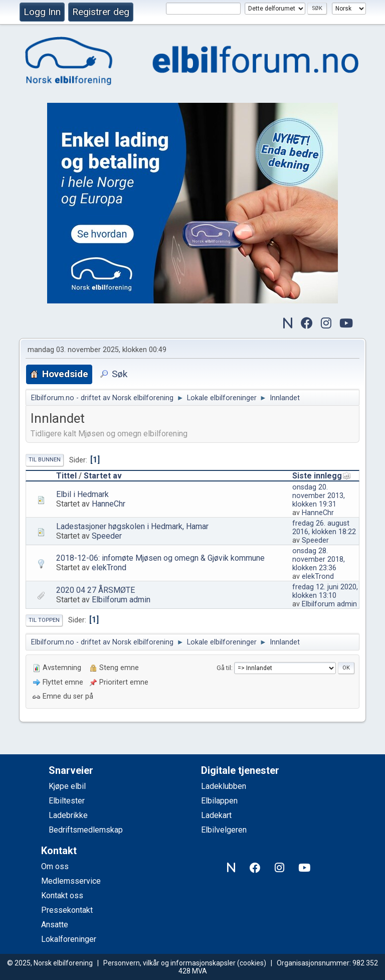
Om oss (55, 866)
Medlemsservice (71, 881)
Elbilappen (219, 801)
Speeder (107, 536)
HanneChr (109, 504)
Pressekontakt (67, 910)
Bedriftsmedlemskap (86, 830)
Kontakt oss (62, 895)
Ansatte (55, 925)
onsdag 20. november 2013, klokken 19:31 (319, 496)
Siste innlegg (322, 476)
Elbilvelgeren (224, 830)
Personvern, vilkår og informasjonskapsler (169, 963)
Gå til (224, 668)
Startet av (103, 476)
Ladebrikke (68, 815)
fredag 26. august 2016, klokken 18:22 (324, 528)
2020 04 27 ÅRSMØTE (95, 590)
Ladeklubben (224, 786)
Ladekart (216, 815)
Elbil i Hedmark (82, 494)
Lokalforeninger (69, 939)
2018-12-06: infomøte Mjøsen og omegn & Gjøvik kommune (160, 558)
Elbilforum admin (121, 600)
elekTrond (109, 567)
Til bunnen (45, 460)
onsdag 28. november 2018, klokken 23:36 (319, 559)
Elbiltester (67, 801)
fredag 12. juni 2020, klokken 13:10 (325, 591)
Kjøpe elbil (67, 786)
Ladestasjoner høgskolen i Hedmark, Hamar (132, 526)
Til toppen (44, 620)
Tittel (66, 476)
